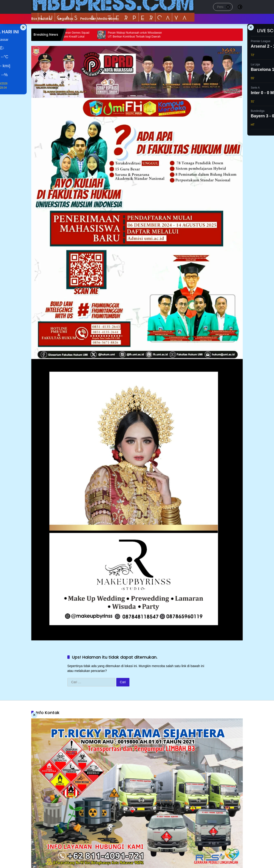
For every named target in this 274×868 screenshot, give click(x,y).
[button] (228, 7)
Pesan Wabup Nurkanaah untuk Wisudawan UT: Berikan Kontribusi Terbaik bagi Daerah (142, 35)
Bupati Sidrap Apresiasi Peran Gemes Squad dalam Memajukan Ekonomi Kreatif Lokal (69, 35)
